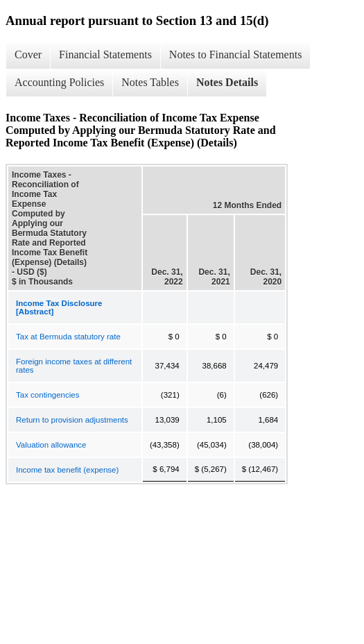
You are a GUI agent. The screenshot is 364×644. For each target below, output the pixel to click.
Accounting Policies (59, 82)
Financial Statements (105, 54)
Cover (28, 54)
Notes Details (227, 82)
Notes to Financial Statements (236, 54)
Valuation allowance (51, 445)
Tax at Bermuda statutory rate (68, 337)
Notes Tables (150, 82)
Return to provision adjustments (72, 420)
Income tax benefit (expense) (67, 470)
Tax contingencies (47, 395)
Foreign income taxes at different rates (74, 366)
